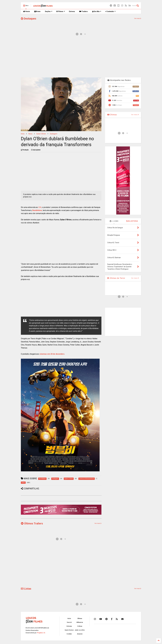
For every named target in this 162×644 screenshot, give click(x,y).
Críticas (80, 626)
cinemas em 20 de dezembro (52, 354)
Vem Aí (69, 622)
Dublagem (54, 134)
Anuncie (80, 634)
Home (26, 11)
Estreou (72, 11)
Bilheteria (80, 622)
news (30, 134)
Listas (26, 589)
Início (23, 134)
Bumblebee (37, 210)
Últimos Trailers (32, 524)
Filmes (61, 11)
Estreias (69, 626)
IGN (40, 207)
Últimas (112, 115)
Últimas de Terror (116, 278)
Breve (37, 11)
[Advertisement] (81, 58)
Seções (49, 11)
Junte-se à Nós (80, 630)
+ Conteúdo (110, 11)
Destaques (29, 19)
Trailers (84, 11)
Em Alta (97, 11)
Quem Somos (69, 630)
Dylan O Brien (41, 134)
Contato (69, 634)
